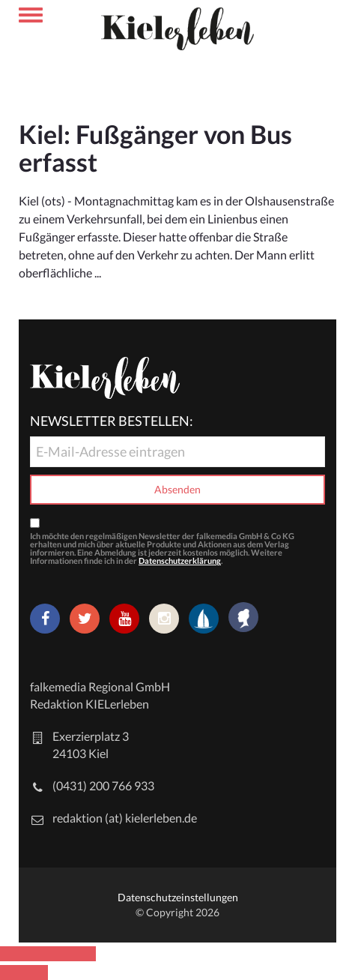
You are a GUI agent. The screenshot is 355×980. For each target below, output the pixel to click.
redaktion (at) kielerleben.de (125, 818)
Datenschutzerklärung (180, 560)
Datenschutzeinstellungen (178, 897)
